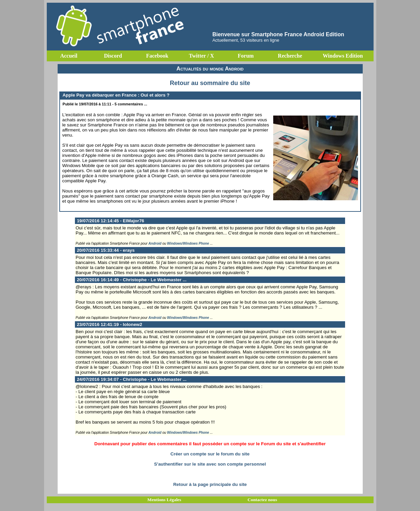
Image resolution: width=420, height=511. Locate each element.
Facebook (157, 56)
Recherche (290, 56)
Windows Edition (343, 56)
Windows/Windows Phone (188, 243)
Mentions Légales (164, 500)
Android (155, 243)
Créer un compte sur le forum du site (210, 454)
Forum (246, 56)
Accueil (69, 56)
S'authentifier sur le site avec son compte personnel (210, 464)
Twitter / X (201, 56)
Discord (113, 56)
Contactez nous (262, 500)
